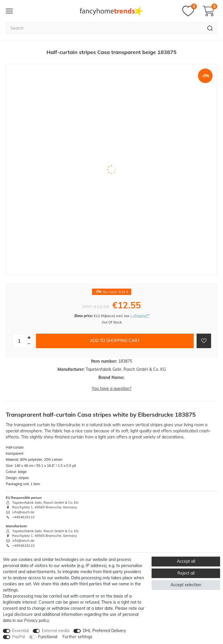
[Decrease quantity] (29, 344)
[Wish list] (190, 11)
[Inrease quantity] (29, 338)
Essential (20, 631)
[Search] (210, 28)
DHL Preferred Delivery (104, 631)
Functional (48, 637)
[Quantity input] (19, 341)
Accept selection (186, 585)
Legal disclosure (18, 614)
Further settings (77, 637)
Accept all (186, 561)
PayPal (19, 637)
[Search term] (104, 28)
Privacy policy (36, 620)
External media (56, 631)
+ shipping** (140, 316)
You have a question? (111, 388)
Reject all (186, 573)
